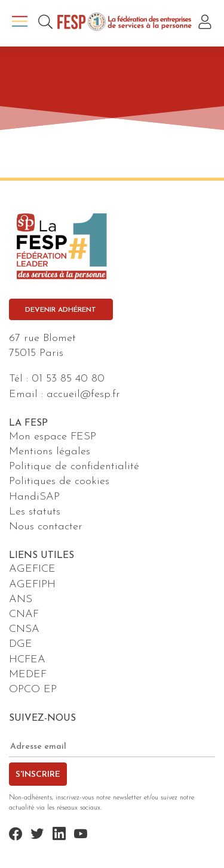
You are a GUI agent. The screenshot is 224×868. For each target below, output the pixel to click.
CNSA (24, 629)
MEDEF (28, 675)
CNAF (24, 614)
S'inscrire (38, 775)
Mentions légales (50, 452)
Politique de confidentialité (74, 466)
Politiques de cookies (59, 481)
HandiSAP (34, 497)
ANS (21, 599)
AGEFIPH (32, 585)
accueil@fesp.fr (83, 394)
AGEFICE (32, 569)
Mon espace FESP (53, 437)
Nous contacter (46, 527)
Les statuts (35, 512)
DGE (21, 644)
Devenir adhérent (61, 310)
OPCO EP (33, 689)
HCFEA (27, 660)
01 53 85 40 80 (68, 379)
